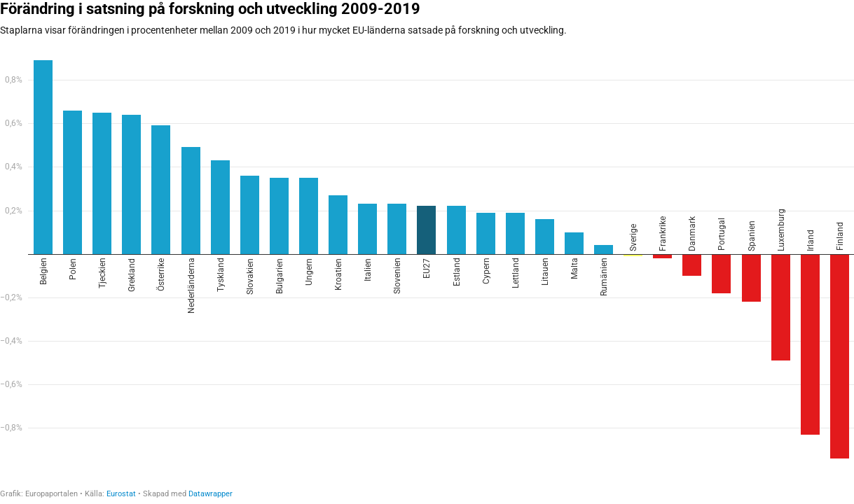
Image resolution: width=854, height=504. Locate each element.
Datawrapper (211, 494)
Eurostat (121, 494)
